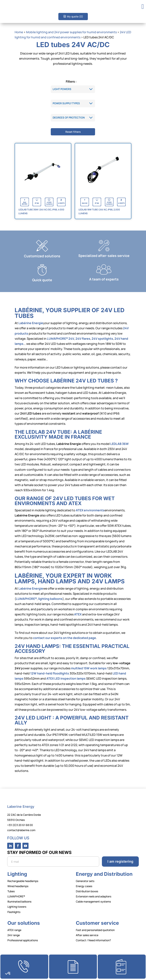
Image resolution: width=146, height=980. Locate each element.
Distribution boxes (87, 891)
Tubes (11, 891)
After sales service (87, 935)
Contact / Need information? (93, 940)
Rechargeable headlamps (23, 881)
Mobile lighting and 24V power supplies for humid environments (71, 32)
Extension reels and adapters (94, 896)
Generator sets (85, 881)
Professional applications (23, 940)
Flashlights (14, 912)
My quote (75, 16)
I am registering (120, 861)
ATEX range (14, 930)
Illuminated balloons (19, 901)
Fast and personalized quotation (95, 930)
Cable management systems (93, 901)
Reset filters (73, 132)
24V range (14, 935)
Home (19, 32)
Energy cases (84, 886)
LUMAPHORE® (16, 896)
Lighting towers (17, 907)
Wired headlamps (18, 886)
